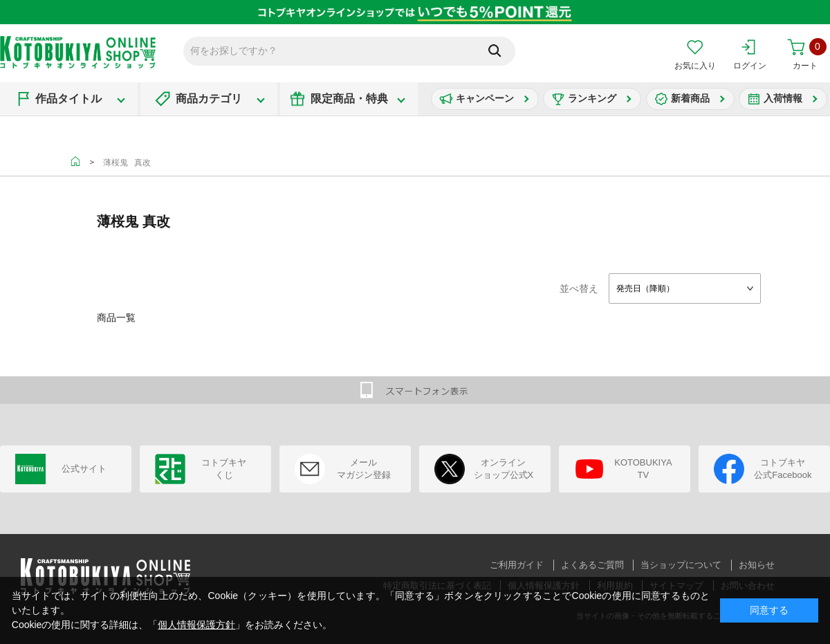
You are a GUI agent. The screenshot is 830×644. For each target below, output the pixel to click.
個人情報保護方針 (196, 625)
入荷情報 (783, 98)
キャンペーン (485, 98)
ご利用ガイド (517, 565)
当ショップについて (681, 565)
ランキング (592, 98)
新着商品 (690, 98)
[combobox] (685, 288)
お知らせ (757, 565)
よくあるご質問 (592, 565)
